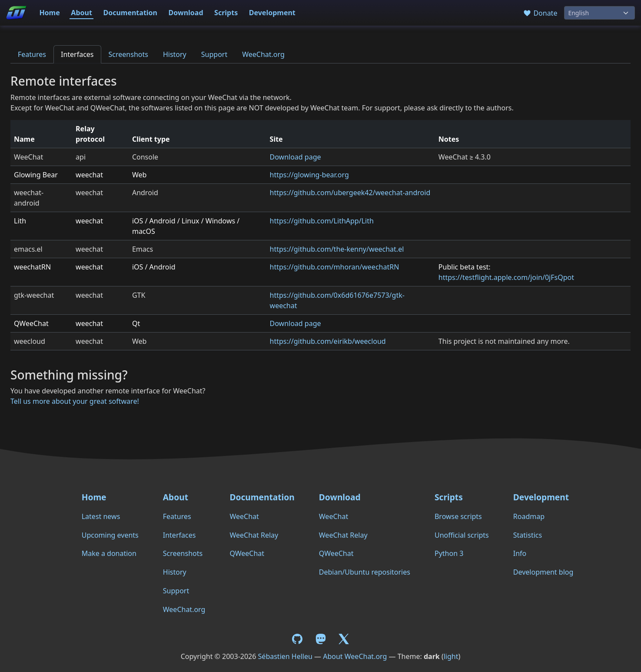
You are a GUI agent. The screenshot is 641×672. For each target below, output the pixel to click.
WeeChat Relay (254, 535)
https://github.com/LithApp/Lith (322, 221)
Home (49, 13)
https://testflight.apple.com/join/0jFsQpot (506, 277)
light (451, 656)
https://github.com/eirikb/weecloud (328, 341)
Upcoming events (110, 535)
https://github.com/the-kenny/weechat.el (337, 249)
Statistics (528, 535)
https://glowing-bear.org (309, 175)
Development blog (543, 572)
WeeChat (244, 516)
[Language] (599, 13)
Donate (540, 13)
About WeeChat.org (355, 656)
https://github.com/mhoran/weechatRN (335, 267)
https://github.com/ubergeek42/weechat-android (350, 193)
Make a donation (109, 553)
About (81, 13)
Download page (296, 157)
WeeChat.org (263, 54)
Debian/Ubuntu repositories (365, 572)
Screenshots (128, 54)
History (175, 54)
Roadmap (529, 516)
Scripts (226, 13)
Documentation (130, 13)
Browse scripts (458, 516)
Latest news (101, 516)
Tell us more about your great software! (75, 401)
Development (272, 13)
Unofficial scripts (462, 535)
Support (214, 54)
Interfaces (77, 54)
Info (520, 553)
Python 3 (449, 553)
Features (32, 54)
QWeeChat (247, 553)
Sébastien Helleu (285, 656)
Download (186, 13)
